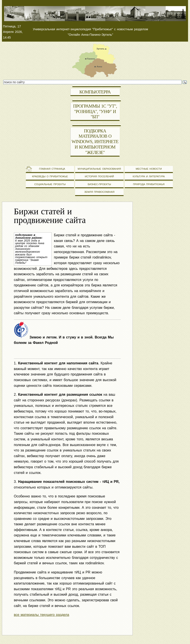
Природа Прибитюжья (149, 184)
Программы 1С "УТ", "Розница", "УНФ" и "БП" (95, 112)
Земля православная (99, 192)
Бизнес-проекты (99, 184)
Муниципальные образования (99, 169)
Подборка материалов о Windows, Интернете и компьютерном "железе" (95, 142)
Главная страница (50, 169)
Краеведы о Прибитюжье (50, 176)
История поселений (99, 176)
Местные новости (149, 169)
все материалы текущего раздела (42, 615)
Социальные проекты (50, 184)
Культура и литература (149, 176)
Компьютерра (95, 92)
